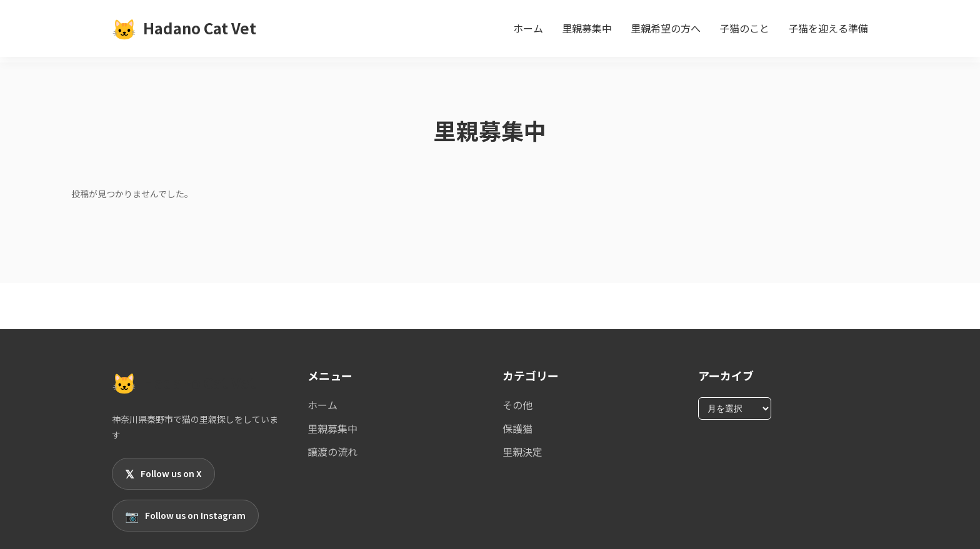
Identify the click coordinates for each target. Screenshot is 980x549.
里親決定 (522, 452)
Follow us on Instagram (185, 516)
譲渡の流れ (332, 452)
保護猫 (517, 428)
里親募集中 (587, 28)
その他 (517, 405)
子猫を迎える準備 (828, 28)
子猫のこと (744, 28)
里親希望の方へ (666, 28)
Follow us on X (163, 474)
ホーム (528, 28)
